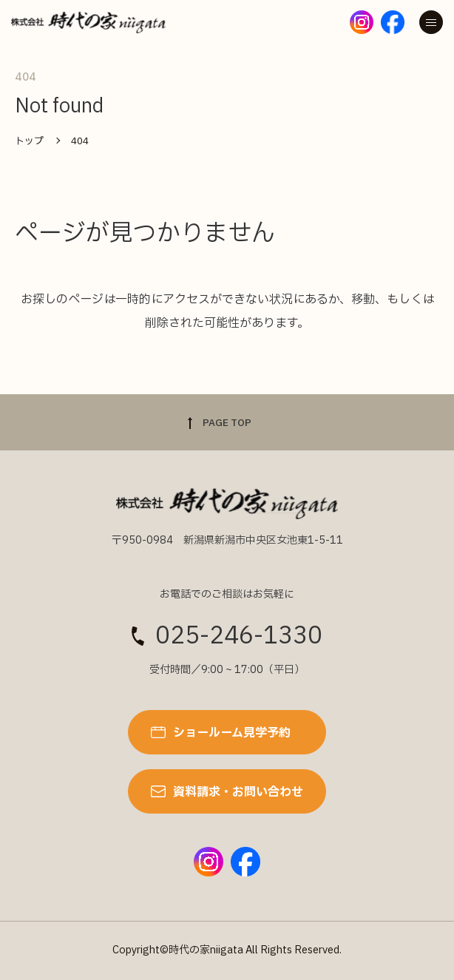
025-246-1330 (239, 636)
